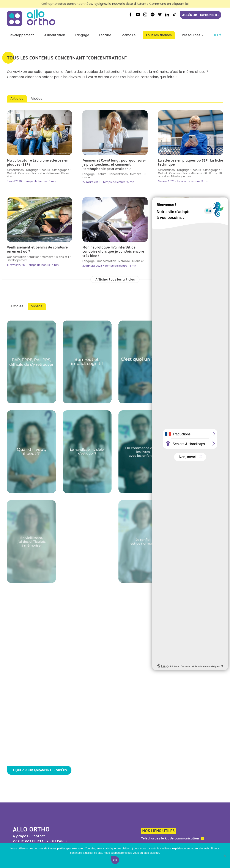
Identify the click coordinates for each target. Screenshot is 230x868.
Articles (17, 98)
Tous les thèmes (159, 35)
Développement (21, 35)
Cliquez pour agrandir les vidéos (43, 773)
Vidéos (37, 98)
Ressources (191, 35)
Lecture (105, 35)
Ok (116, 861)
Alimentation (55, 35)
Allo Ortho (31, 830)
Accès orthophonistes (201, 15)
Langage (82, 35)
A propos (20, 837)
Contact (38, 837)
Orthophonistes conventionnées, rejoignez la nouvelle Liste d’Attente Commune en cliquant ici (115, 4)
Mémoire (128, 35)
